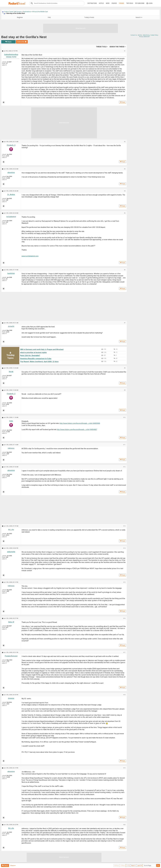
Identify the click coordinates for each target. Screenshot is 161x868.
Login (149, 3)
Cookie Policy (154, 35)
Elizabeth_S (11, 145)
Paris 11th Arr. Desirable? (30, 356)
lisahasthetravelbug (11, 55)
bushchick (11, 273)
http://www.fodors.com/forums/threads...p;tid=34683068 (80, 423)
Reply (8, 42)
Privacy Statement (144, 37)
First (117, 866)
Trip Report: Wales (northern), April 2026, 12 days (39, 362)
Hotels (101, 3)
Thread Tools (101, 47)
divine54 (11, 326)
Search (139, 17)
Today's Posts (89, 17)
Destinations (92, 3)
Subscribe (140, 3)
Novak (11, 372)
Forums (122, 3)
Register (20, 17)
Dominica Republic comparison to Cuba (36, 359)
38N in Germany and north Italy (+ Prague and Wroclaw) (42, 349)
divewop (11, 698)
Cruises (114, 3)
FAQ (49, 17)
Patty (11, 421)
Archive (140, 35)
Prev (123, 866)
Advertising (146, 35)
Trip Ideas (130, 3)
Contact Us (134, 35)
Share (13, 866)
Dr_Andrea (11, 195)
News (108, 3)
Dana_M (11, 622)
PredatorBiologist (11, 656)
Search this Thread (117, 47)
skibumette (11, 552)
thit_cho (11, 530)
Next (133, 866)
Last (139, 866)
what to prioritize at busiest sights (33, 353)
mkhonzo (11, 448)
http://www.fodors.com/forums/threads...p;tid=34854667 (77, 430)
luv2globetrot (11, 217)
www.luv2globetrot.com (30, 256)
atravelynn (11, 172)
